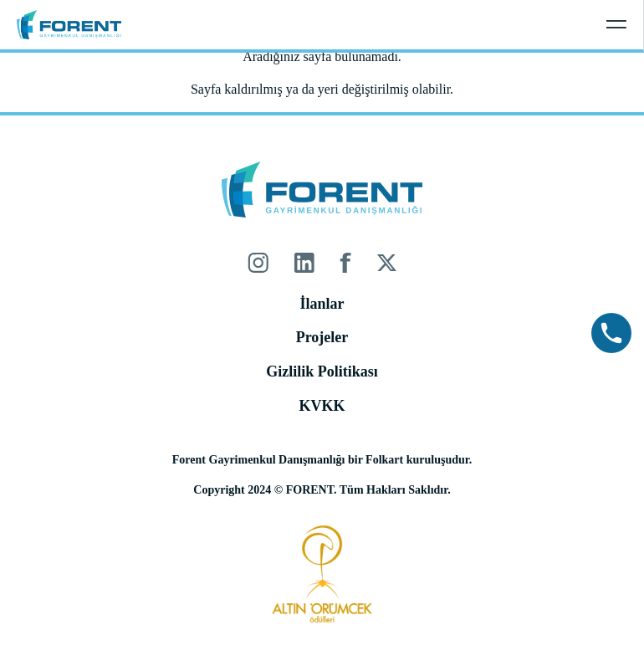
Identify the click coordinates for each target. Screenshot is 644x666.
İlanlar (322, 304)
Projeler (322, 337)
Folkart (384, 460)
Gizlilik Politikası (322, 371)
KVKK (322, 406)
